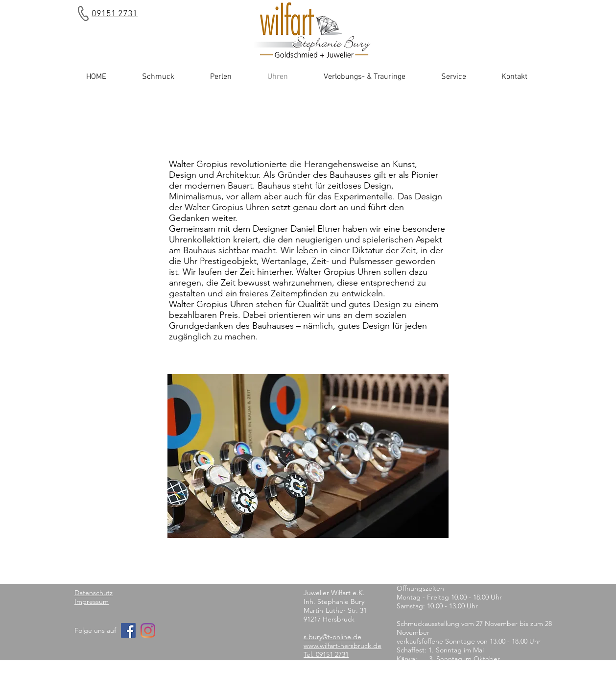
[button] (308, 456)
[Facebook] (128, 630)
